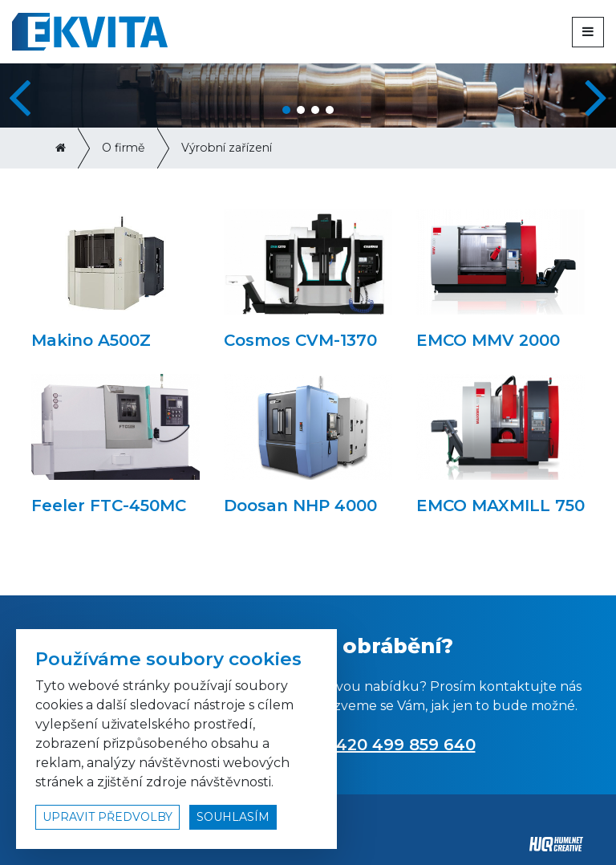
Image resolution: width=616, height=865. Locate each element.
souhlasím (233, 817)
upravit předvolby (107, 817)
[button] (597, 95)
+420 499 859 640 (401, 745)
